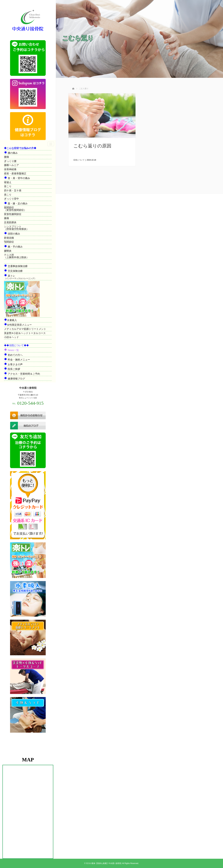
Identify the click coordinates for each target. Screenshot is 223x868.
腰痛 (7, 157)
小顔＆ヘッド (11, 337)
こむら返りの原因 (92, 146)
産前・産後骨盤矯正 (15, 173)
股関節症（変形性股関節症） (15, 209)
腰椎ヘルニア (11, 165)
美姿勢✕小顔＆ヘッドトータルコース (25, 333)
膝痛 (7, 218)
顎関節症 (9, 242)
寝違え (8, 182)
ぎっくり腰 (10, 161)
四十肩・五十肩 (13, 191)
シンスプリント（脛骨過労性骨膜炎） (16, 228)
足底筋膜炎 (10, 222)
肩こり (8, 195)
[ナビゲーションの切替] (51, 144)
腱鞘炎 (8, 251)
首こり (8, 186)
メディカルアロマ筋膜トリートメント (25, 329)
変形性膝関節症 (13, 214)
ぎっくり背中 (11, 199)
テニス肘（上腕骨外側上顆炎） (16, 256)
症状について (79, 160)
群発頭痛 (9, 238)
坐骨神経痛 (10, 169)
